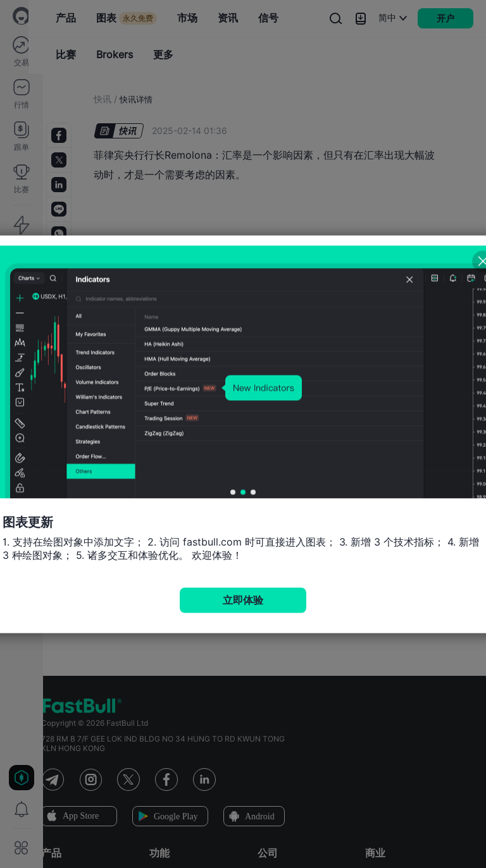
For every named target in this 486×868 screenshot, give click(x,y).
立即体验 (243, 600)
